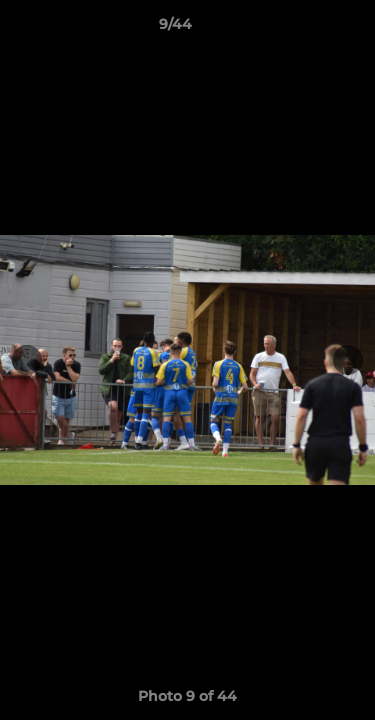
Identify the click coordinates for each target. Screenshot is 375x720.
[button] (303, 29)
